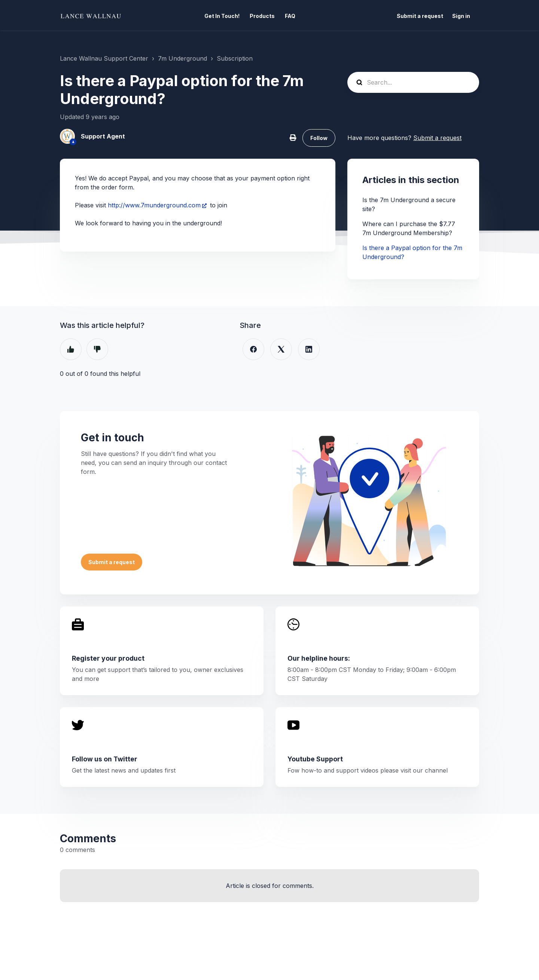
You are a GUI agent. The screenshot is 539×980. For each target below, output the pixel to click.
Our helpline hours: (319, 658)
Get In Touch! (222, 16)
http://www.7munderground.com (154, 205)
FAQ (290, 16)
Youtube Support (315, 759)
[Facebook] (253, 349)
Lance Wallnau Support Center (104, 58)
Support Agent (103, 136)
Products (262, 16)
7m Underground (182, 58)
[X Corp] (281, 349)
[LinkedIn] (309, 349)
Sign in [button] (461, 16)
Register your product (108, 658)
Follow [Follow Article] (319, 138)
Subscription (235, 58)
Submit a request (420, 16)
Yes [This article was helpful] (71, 349)
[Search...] (413, 82)
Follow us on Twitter (105, 759)
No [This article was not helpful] (97, 349)
